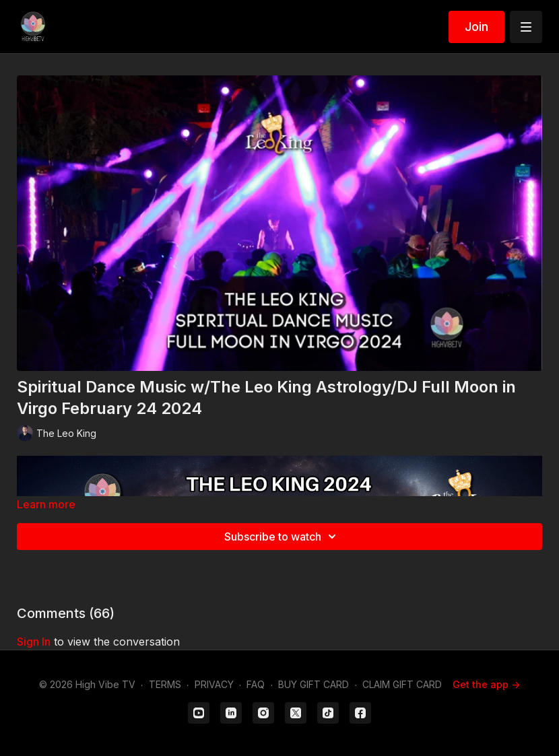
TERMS (165, 684)
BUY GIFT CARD (314, 684)
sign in (34, 642)
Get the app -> (486, 684)
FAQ (256, 684)
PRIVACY (214, 684)
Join (476, 27)
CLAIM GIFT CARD (402, 684)
